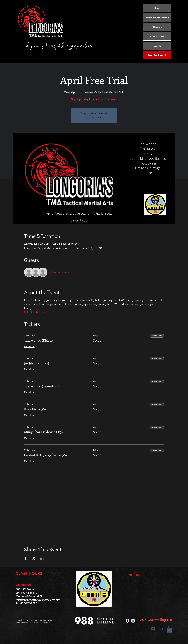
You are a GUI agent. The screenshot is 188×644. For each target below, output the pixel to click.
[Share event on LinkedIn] (42, 558)
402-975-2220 (29, 603)
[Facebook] (127, 621)
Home (157, 8)
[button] (170, 629)
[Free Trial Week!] (157, 55)
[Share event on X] (34, 558)
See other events (94, 117)
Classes (157, 27)
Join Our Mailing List (156, 620)
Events (157, 46)
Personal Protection (157, 18)
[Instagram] (133, 621)
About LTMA (157, 36)
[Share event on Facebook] (26, 558)
